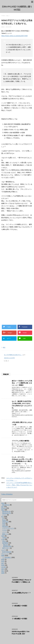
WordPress (6, 505)
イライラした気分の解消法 (20, 441)
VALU (4, 541)
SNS (3, 536)
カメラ (4, 550)
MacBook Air (6, 511)
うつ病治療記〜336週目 (19, 606)
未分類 (4, 567)
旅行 (3, 563)
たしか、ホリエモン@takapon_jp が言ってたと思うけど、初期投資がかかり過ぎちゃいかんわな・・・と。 (22, 460)
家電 (3, 559)
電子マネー (6, 548)
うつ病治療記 (7, 557)
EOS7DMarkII (7, 552)
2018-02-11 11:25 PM (9, 358)
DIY (3, 507)
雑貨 (3, 573)
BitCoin (6, 545)
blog (3, 503)
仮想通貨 (5, 543)
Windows (5, 527)
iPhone (4, 508)
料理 (3, 561)
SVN (4, 523)
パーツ (4, 532)
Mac (3, 510)
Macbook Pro (7, 513)
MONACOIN (7, 546)
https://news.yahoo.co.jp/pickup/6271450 (14, 36)
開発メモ (5, 534)
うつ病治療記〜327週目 (19, 619)
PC (2, 517)
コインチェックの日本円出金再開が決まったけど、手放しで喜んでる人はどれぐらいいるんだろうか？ (19, 485)
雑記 (4, 347)
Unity (4, 525)
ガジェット (5, 554)
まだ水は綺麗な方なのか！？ (21, 593)
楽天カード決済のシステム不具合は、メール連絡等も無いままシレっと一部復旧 (22, 383)
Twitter (4, 538)
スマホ (4, 530)
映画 (3, 565)
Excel (4, 520)
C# (3, 518)
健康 (3, 556)
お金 (3, 539)
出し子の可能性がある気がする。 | (13, 355)
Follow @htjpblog (7, 494)
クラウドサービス (8, 528)
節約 (3, 569)
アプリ (4, 515)
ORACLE (5, 522)
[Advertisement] (17, 256)
